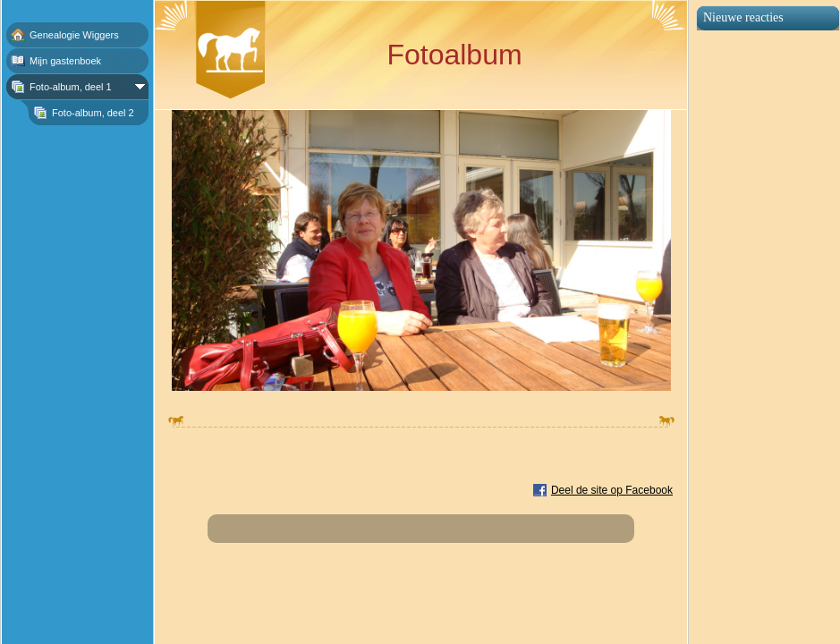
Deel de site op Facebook (612, 490)
